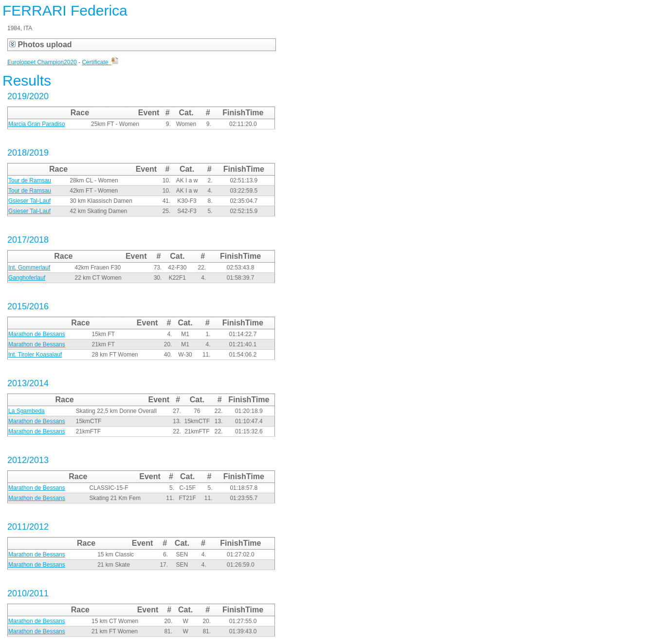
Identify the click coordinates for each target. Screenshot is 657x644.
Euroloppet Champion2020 (42, 62)
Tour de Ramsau (30, 180)
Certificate (100, 62)
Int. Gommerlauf (29, 268)
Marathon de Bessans (37, 334)
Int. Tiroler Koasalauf (35, 355)
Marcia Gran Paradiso (37, 124)
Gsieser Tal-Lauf (29, 201)
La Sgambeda (27, 411)
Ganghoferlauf (27, 278)
